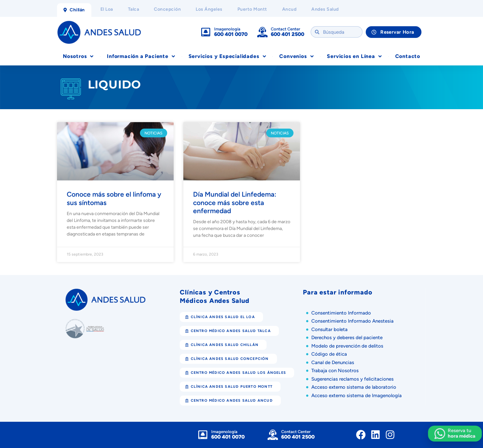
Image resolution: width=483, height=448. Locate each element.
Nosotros (78, 56)
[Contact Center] (262, 32)
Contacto (408, 56)
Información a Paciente (141, 56)
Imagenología (227, 29)
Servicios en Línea (354, 56)
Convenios (296, 56)
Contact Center (286, 29)
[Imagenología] (206, 32)
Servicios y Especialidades (227, 56)
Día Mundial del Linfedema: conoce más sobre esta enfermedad (235, 202)
